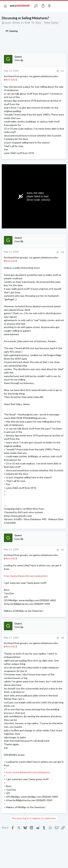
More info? (10, 80)
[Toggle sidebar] (56, 6)
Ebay (39, 23)
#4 (63, 638)
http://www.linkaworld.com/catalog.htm (26, 576)
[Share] (58, 71)
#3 (63, 550)
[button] (5, 6)
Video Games (51, 23)
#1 (63, 71)
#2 (63, 252)
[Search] (63, 6)
